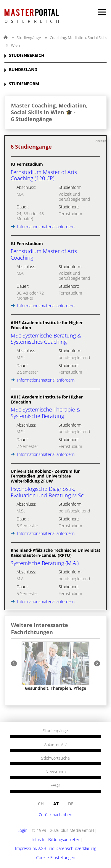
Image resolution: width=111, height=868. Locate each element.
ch (41, 804)
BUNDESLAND (23, 70)
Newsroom (56, 772)
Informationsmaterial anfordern (43, 227)
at (56, 804)
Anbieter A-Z (56, 745)
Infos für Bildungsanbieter (55, 839)
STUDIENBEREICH (27, 56)
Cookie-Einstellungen (56, 857)
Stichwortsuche (55, 758)
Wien (15, 45)
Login (22, 830)
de (71, 804)
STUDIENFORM (24, 84)
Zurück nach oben (55, 815)
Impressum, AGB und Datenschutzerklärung (56, 848)
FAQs (55, 785)
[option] (55, 666)
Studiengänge (29, 38)
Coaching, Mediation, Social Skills (78, 38)
